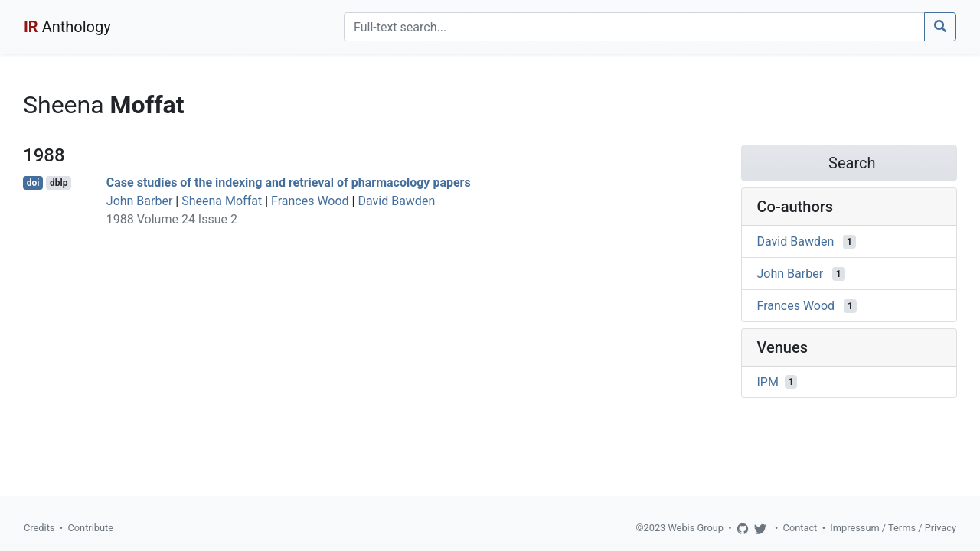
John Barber (140, 201)
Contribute (90, 528)
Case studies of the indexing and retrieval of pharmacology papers (289, 183)
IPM (768, 381)
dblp (59, 183)
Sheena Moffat (222, 201)
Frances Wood (310, 201)
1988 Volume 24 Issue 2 (172, 219)
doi (33, 183)
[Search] (634, 27)
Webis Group (696, 528)
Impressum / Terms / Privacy (893, 528)
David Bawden (396, 201)
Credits (39, 528)
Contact (800, 528)
